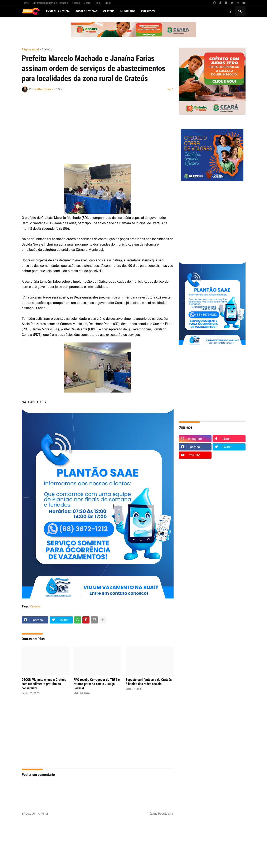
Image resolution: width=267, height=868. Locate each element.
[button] (230, 11)
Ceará (87, 3)
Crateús (47, 49)
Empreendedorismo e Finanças (50, 3)
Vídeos (76, 3)
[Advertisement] (93, 130)
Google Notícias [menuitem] (86, 11)
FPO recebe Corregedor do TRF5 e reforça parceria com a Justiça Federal (97, 684)
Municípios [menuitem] (128, 11)
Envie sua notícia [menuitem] (58, 11)
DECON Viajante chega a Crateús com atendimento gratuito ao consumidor (44, 684)
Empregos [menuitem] (148, 11)
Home (25, 3)
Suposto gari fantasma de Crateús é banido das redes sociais (149, 682)
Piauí (98, 3)
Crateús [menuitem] (109, 11)
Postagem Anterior (36, 814)
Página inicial (30, 49)
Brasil (108, 3)
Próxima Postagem (159, 814)
